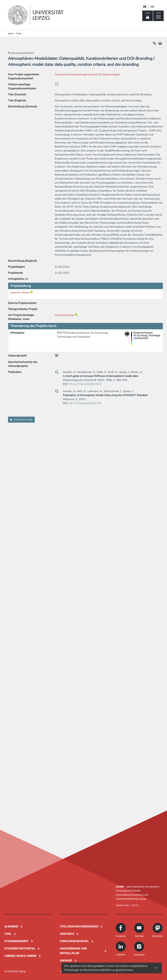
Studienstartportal (20, 949)
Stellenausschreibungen (79, 926)
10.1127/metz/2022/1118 (85, 403)
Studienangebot (16, 941)
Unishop (66, 961)
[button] (154, 44)
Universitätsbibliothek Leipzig (131, 899)
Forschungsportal (74, 941)
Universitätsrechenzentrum (130, 895)
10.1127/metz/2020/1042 (85, 384)
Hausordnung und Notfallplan (73, 951)
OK (156, 968)
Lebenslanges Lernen (20, 956)
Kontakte (67, 934)
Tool (8, 934)
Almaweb (11, 926)
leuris (11, 34)
